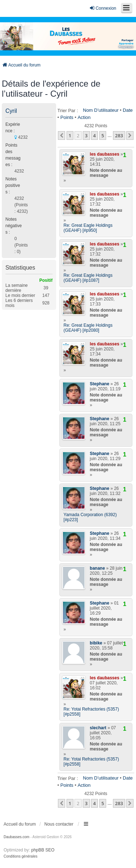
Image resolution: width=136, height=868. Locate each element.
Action (84, 117)
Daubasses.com (17, 837)
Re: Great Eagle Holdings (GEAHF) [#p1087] (88, 278)
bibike (96, 643)
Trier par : (68, 111)
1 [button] (70, 136)
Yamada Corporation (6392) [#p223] (90, 517)
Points (67, 117)
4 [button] (94, 136)
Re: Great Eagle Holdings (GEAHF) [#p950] (88, 228)
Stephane (100, 384)
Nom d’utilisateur (101, 110)
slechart (98, 728)
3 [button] (86, 136)
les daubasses (105, 154)
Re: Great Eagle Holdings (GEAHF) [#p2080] (88, 328)
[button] (62, 136)
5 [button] (103, 136)
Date (128, 110)
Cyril (11, 111)
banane (98, 568)
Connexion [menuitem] (103, 8)
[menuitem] (21, 856)
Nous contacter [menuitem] (59, 824)
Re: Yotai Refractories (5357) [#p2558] (91, 712)
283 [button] (119, 136)
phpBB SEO (43, 850)
